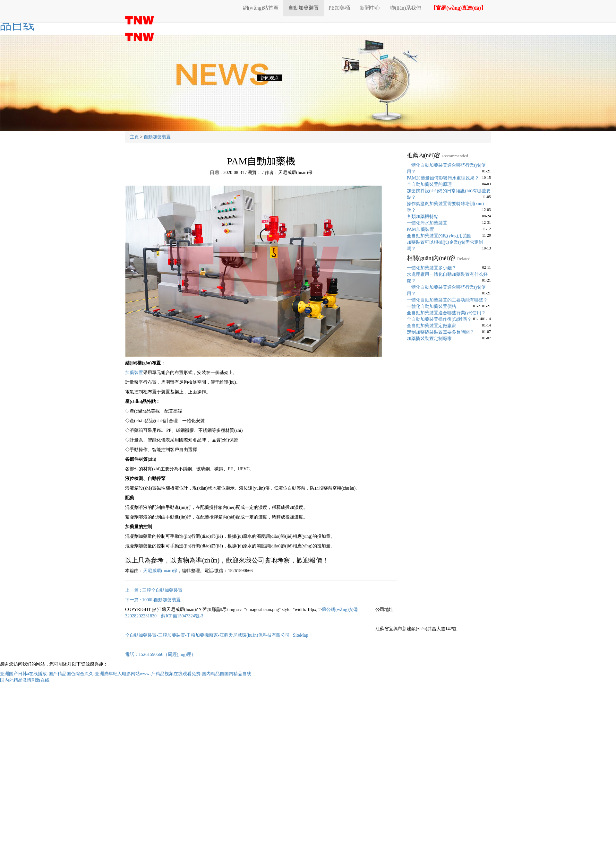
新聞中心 (370, 8)
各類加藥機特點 (423, 217)
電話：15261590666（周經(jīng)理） (160, 654)
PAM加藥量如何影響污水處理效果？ (443, 178)
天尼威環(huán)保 (160, 571)
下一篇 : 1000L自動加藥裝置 (153, 600)
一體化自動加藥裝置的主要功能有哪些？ (447, 300)
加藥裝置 (134, 373)
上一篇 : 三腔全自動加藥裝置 (154, 590)
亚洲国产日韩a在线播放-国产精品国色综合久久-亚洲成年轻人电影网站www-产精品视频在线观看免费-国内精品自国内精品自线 (126, 674)
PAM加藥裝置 (420, 229)
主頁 (134, 137)
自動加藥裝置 (304, 8)
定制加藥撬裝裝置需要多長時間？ (441, 332)
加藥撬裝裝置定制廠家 (429, 339)
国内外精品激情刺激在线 (25, 680)
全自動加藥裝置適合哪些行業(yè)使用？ (446, 313)
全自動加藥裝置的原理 (429, 184)
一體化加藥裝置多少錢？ (432, 268)
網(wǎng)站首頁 (261, 8)
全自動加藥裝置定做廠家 (432, 326)
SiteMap (300, 635)
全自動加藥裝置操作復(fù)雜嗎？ (439, 319)
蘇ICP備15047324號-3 (182, 616)
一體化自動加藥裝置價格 (432, 306)
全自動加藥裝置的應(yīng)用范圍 (439, 236)
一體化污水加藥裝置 (427, 223)
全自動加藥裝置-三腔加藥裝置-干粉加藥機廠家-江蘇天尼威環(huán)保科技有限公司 (207, 635)
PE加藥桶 (339, 8)
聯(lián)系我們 (406, 8)
